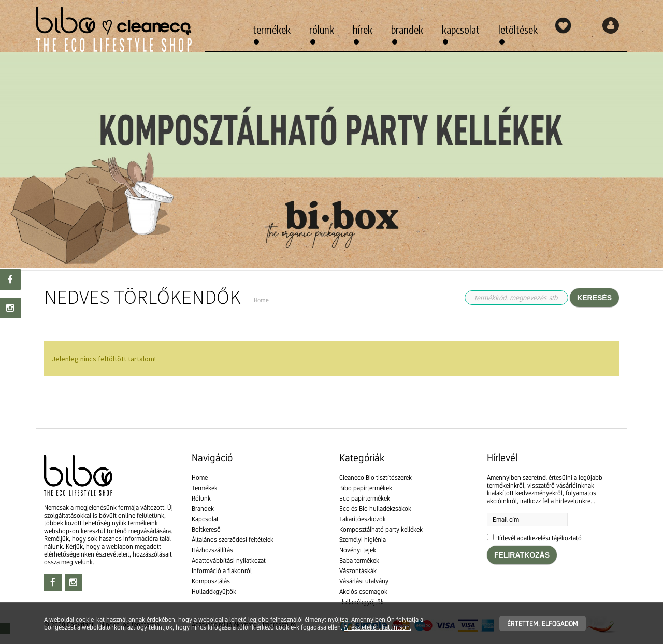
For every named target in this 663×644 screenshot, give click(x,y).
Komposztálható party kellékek (381, 529)
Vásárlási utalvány (364, 581)
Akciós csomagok (363, 591)
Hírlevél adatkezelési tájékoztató (538, 538)
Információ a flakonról (222, 571)
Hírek (363, 29)
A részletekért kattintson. (378, 627)
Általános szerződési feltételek (233, 540)
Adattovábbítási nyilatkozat (229, 560)
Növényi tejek (358, 550)
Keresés (594, 298)
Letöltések (518, 29)
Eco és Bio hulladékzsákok (375, 509)
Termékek (272, 29)
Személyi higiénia (363, 540)
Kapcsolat (461, 29)
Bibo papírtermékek (366, 488)
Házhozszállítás (212, 550)
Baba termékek (359, 560)
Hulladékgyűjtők (214, 591)
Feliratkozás (522, 555)
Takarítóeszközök (363, 519)
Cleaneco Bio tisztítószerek (376, 478)
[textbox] (331, 415)
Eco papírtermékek (365, 498)
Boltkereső (206, 529)
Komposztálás (211, 581)
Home (200, 478)
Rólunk (322, 29)
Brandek (407, 29)
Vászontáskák (358, 571)
